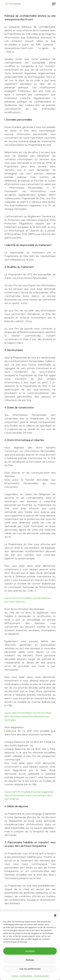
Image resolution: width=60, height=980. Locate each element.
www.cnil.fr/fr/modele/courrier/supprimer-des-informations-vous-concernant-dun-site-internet (30, 795)
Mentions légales (41, 976)
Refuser (30, 960)
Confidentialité (26, 976)
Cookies (15, 976)
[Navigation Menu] (54, 4)
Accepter (30, 951)
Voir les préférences (30, 969)
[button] (55, 915)
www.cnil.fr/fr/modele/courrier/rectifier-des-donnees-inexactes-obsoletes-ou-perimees (28, 716)
